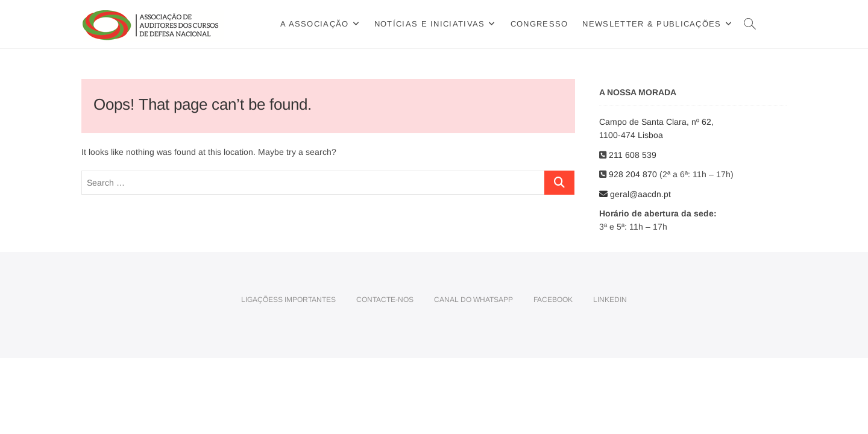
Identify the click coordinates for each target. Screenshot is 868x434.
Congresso (539, 24)
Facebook (553, 300)
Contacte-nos (385, 300)
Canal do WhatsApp (473, 300)
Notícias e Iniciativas (430, 24)
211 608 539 (634, 155)
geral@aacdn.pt (635, 194)
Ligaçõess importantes (288, 300)
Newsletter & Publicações (652, 24)
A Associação (315, 24)
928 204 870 (634, 174)
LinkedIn (610, 300)
